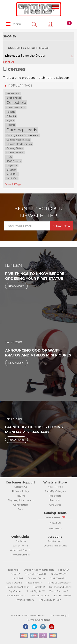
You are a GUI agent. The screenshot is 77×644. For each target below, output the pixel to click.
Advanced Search (20, 550)
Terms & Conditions (38, 620)
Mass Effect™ (34, 583)
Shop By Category (55, 491)
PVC (9, 157)
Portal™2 (39, 587)
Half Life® (18, 578)
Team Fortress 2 (59, 591)
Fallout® (64, 570)
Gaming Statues (15, 153)
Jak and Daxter (37, 578)
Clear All (9, 62)
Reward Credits (21, 555)
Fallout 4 (11, 116)
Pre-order (55, 500)
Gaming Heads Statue (18, 140)
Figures (11, 125)
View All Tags (13, 184)
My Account (55, 541)
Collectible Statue (16, 108)
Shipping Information (21, 500)
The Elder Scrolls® (36, 574)
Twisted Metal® (25, 600)
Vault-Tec (12, 178)
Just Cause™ (58, 578)
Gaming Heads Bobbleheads (22, 135)
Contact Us (21, 487)
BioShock (14, 570)
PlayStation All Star (17, 587)
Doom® (16, 574)
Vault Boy (12, 174)
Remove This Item (72, 56)
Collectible (16, 103)
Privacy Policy (21, 491)
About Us (55, 523)
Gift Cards (55, 505)
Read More (16, 286)
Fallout (11, 112)
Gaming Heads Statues (19, 144)
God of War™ (59, 574)
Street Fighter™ (36, 591)
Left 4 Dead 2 (14, 583)
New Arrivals (55, 487)
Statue (11, 170)
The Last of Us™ (40, 595)
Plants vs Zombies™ (59, 583)
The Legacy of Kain (50, 600)
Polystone (12, 165)
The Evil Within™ (16, 595)
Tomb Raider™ (63, 595)
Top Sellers (55, 496)
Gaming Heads (22, 130)
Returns (21, 496)
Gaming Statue (15, 148)
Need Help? (55, 528)
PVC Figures (14, 161)
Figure (10, 120)
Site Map (21, 541)
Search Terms (20, 546)
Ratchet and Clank (60, 587)
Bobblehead (13, 93)
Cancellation (21, 505)
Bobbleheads (14, 98)
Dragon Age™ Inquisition (39, 570)
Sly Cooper (15, 591)
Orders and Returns (55, 546)
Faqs (21, 509)
